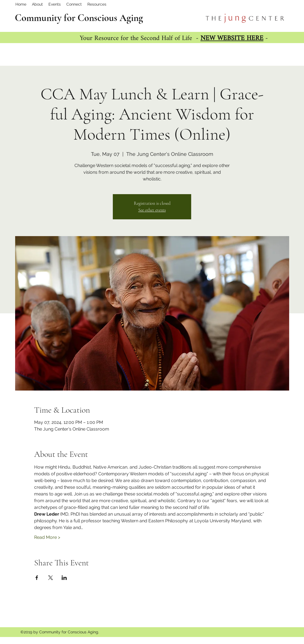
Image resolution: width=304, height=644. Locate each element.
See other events (152, 210)
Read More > (47, 537)
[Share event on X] (51, 578)
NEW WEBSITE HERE (232, 38)
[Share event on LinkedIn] (64, 578)
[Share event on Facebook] (37, 578)
